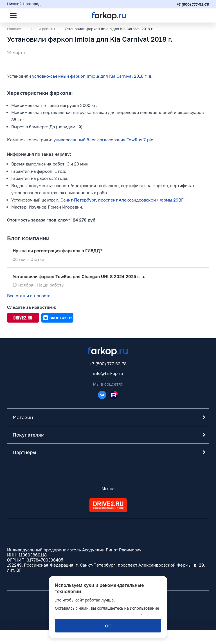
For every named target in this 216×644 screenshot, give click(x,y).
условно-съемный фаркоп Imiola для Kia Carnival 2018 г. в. (92, 76)
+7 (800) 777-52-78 (193, 4)
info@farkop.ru (108, 373)
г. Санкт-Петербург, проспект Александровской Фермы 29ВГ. (120, 200)
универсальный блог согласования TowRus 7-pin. (104, 140)
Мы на (108, 489)
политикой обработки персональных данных (98, 613)
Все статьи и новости (29, 296)
